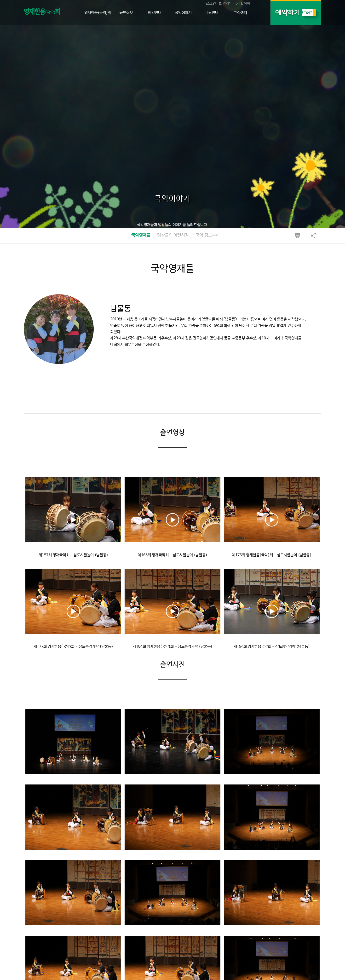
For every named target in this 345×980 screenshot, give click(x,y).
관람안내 (212, 13)
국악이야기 (183, 13)
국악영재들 (141, 235)
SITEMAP (243, 3)
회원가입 (226, 3)
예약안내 (155, 13)
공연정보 (126, 13)
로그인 (211, 3)
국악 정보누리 (208, 235)
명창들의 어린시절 (173, 235)
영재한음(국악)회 (98, 13)
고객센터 (240, 13)
